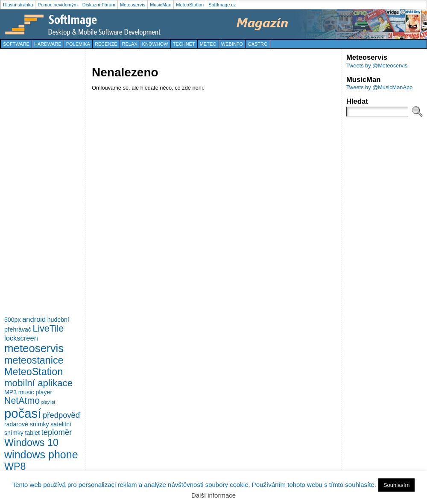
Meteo (208, 44)
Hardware (48, 44)
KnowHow (155, 44)
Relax (130, 44)
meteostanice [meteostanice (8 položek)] (34, 360)
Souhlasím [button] (396, 485)
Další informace (213, 495)
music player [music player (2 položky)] (35, 392)
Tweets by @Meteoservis (377, 66)
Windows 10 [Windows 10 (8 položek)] (31, 443)
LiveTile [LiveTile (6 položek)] (48, 329)
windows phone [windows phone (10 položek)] (41, 454)
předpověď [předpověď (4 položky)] (61, 415)
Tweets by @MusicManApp (379, 87)
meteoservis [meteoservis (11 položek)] (34, 348)
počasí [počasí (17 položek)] (23, 413)
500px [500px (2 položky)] (13, 320)
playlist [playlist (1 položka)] (48, 402)
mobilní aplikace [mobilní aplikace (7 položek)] (38, 383)
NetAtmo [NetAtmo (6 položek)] (22, 401)
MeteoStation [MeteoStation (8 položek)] (34, 372)
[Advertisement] (38, 181)
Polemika (78, 44)
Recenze (106, 44)
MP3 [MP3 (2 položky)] (10, 392)
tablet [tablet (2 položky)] (32, 433)
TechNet (184, 44)
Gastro (257, 44)
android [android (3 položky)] (34, 319)
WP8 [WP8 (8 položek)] (15, 466)
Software (16, 44)
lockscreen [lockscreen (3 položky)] (21, 338)
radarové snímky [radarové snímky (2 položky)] (27, 424)
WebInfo (232, 44)
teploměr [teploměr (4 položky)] (57, 432)
